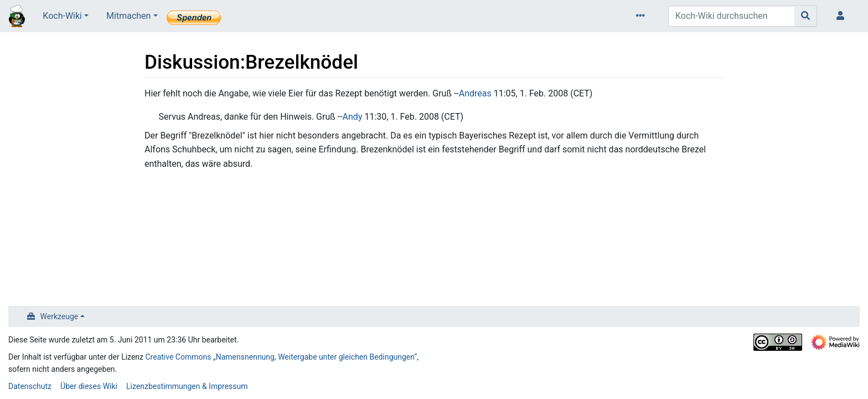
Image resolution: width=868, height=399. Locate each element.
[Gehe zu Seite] (806, 16)
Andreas (475, 93)
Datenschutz (30, 386)
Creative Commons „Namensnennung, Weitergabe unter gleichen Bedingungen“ (281, 357)
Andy (353, 117)
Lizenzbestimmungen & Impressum (187, 386)
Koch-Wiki (62, 16)
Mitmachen (128, 16)
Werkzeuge (60, 316)
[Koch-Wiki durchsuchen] (732, 16)
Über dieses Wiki (89, 386)
